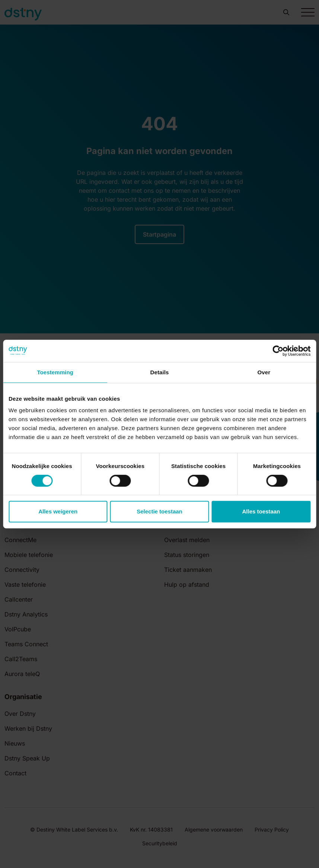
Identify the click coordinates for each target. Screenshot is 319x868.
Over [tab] (264, 372)
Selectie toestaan (159, 511)
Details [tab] (160, 372)
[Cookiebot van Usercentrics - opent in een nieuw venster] (278, 351)
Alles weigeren (58, 511)
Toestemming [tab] (55, 372)
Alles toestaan (261, 511)
